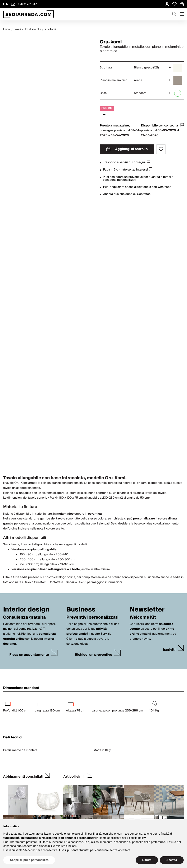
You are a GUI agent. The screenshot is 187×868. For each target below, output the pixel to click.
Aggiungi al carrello (127, 149)
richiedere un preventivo (126, 177)
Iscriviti (169, 650)
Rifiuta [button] (147, 860)
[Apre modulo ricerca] (174, 14)
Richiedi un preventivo (93, 655)
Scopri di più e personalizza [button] (29, 860)
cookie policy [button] (137, 838)
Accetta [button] (172, 860)
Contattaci (144, 194)
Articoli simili (74, 776)
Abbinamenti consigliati (23, 776)
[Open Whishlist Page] (174, 4)
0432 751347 (28, 4)
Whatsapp (164, 187)
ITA (6, 4)
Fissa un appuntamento (29, 655)
